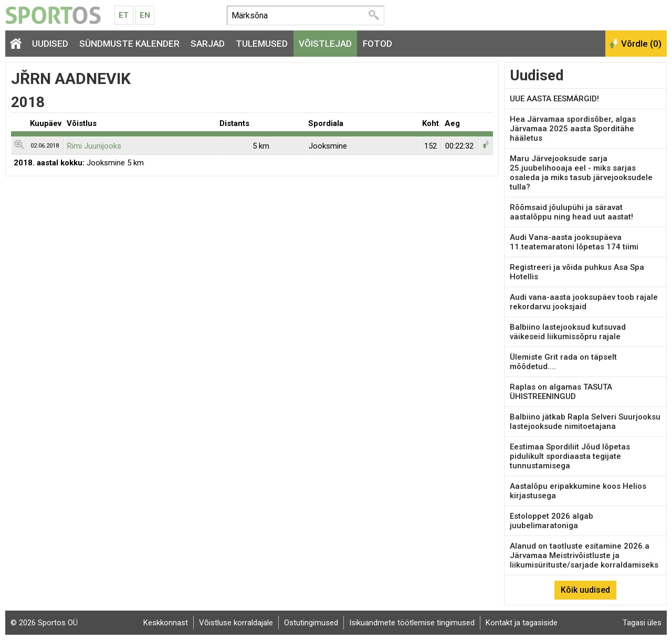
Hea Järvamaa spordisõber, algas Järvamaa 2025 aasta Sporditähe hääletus (573, 129)
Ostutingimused (311, 623)
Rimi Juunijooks (94, 146)
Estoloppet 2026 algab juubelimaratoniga (552, 521)
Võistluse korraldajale (236, 623)
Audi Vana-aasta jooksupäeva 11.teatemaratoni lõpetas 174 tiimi (574, 242)
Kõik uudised (585, 590)
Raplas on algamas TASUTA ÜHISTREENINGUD (561, 392)
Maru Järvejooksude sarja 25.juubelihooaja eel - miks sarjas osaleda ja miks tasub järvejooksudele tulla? (581, 173)
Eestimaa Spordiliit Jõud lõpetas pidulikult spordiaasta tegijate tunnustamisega (570, 456)
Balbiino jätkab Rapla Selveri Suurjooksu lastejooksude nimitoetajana (585, 422)
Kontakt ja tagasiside (522, 623)
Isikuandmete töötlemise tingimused (412, 623)
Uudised (50, 44)
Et (124, 15)
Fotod (377, 44)
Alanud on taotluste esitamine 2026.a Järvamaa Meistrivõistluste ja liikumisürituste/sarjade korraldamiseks (584, 555)
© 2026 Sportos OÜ (44, 623)
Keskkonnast (166, 623)
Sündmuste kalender (129, 44)
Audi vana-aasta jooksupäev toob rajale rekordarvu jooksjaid (584, 302)
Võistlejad (325, 44)
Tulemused (262, 44)
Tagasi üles (642, 623)
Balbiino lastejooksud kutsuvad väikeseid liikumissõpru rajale (568, 332)
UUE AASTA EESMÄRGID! (554, 99)
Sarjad (208, 44)
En (145, 15)
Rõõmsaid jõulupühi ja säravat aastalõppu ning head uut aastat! (571, 212)
